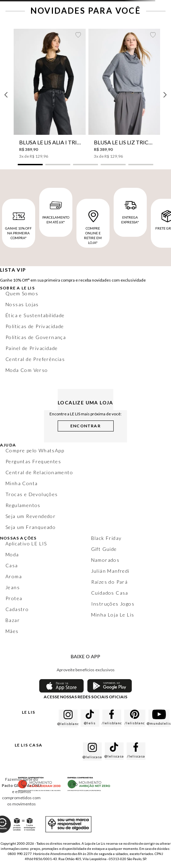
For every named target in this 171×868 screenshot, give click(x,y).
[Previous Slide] (6, 95)
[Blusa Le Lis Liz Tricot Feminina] (124, 94)
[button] (30, 165)
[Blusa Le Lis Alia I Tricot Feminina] (50, 94)
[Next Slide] (165, 95)
